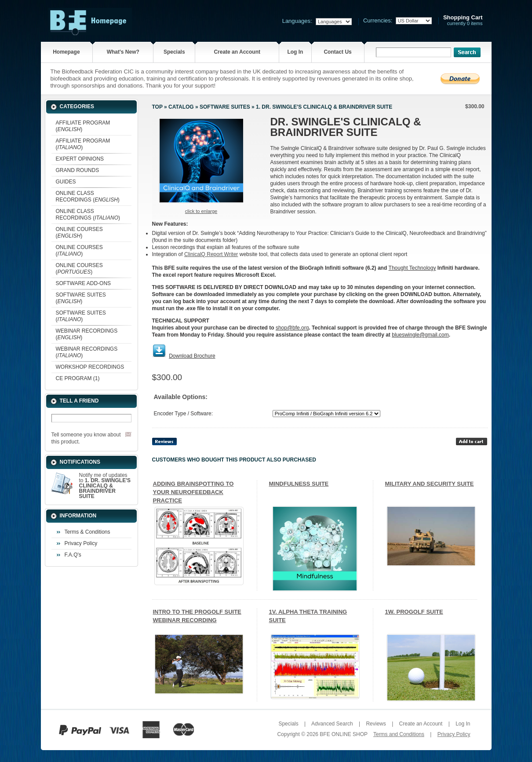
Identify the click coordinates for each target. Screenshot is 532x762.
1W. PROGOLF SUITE (414, 612)
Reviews (376, 724)
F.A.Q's (73, 555)
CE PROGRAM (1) (78, 378)
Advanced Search (332, 724)
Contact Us (337, 52)
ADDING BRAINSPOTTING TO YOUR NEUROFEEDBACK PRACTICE (193, 492)
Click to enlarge (201, 211)
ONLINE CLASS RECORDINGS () (88, 196)
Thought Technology (412, 268)
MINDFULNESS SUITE (299, 484)
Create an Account (237, 52)
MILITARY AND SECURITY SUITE (430, 484)
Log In (295, 52)
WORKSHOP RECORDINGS (90, 367)
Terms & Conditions (87, 532)
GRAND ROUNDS (78, 170)
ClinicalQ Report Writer (211, 254)
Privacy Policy (81, 543)
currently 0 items (463, 20)
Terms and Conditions (399, 734)
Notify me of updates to (105, 486)
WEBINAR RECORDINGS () (87, 334)
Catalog (181, 107)
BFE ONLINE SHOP (343, 734)
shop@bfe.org (292, 328)
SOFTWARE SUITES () (81, 298)
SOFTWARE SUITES (225, 107)
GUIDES (66, 182)
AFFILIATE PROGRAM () (83, 126)
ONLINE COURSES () (79, 233)
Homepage (66, 52)
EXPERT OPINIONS (80, 159)
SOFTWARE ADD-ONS (84, 283)
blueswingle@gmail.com (420, 335)
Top (157, 107)
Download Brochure (192, 356)
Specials (174, 52)
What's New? (123, 52)
